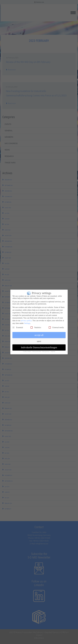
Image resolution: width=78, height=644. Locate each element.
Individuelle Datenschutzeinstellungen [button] (39, 346)
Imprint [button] (53, 350)
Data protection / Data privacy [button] (41, 350)
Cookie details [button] (27, 350)
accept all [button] (39, 334)
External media (56, 326)
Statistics (36, 326)
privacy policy (26, 319)
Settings (27, 322)
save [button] (39, 340)
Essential (18, 326)
